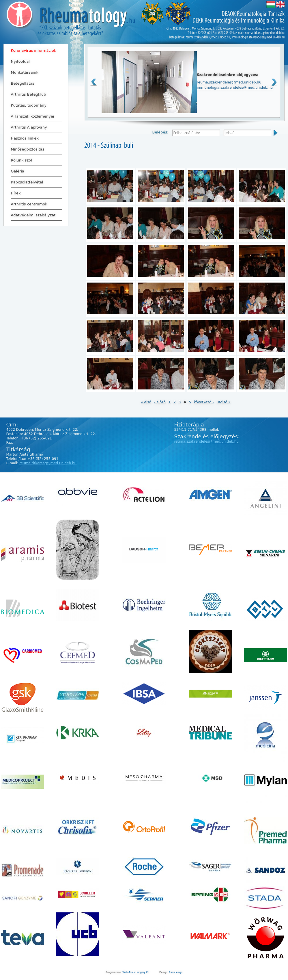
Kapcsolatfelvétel (27, 182)
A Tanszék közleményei (33, 116)
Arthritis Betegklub (35, 94)
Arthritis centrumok (29, 204)
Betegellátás (35, 83)
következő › (204, 402)
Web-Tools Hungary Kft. (136, 972)
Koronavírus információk (34, 50)
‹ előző (160, 402)
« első (146, 402)
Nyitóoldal (20, 61)
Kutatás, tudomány (35, 105)
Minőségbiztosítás (28, 149)
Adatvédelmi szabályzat (33, 215)
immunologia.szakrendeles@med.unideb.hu (235, 88)
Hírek (35, 193)
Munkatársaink (25, 72)
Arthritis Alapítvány (35, 127)
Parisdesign (176, 972)
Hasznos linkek (25, 138)
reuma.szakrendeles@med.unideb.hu (229, 82)
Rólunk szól (35, 160)
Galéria (18, 171)
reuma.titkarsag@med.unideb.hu (48, 463)
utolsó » (224, 402)
